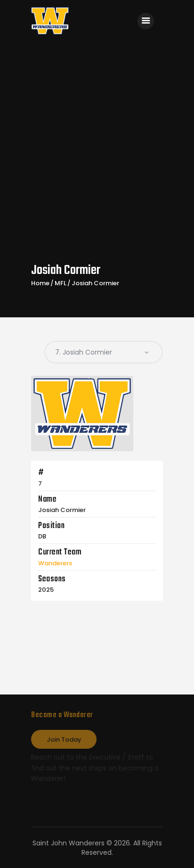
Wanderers (55, 563)
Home (40, 283)
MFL (61, 283)
